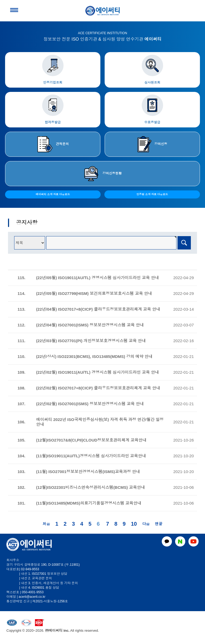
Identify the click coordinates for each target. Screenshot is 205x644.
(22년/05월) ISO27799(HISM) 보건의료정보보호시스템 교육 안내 (94, 293)
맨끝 (159, 524)
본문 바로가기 (0, 0)
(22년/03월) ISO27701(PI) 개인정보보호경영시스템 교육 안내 (91, 341)
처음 (46, 524)
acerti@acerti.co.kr (32, 597)
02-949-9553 (30, 569)
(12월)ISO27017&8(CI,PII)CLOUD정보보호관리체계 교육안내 (91, 440)
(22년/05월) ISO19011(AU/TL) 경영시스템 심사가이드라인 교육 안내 (97, 278)
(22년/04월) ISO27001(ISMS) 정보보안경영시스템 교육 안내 (90, 325)
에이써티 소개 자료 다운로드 (53, 194)
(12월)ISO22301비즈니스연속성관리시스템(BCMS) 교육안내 (90, 487)
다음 (146, 524)
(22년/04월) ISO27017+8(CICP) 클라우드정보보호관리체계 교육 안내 (98, 309)
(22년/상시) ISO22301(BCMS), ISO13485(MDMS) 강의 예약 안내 (94, 356)
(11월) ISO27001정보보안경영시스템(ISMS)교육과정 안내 (88, 472)
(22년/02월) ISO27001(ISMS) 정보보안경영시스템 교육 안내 (90, 404)
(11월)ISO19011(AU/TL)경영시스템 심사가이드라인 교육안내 (91, 456)
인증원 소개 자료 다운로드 (152, 194)
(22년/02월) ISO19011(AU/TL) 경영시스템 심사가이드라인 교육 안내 (97, 372)
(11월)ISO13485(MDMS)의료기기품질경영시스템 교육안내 (89, 503)
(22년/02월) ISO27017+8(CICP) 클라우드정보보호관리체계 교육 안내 (98, 388)
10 (134, 524)
